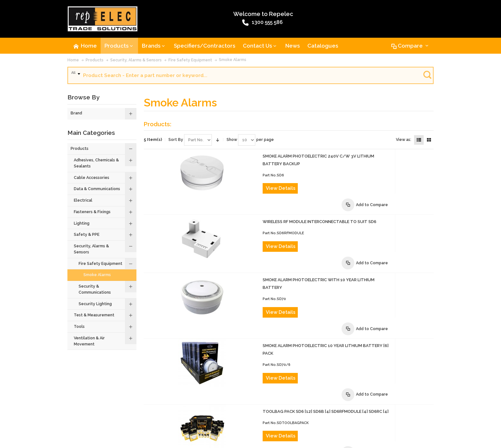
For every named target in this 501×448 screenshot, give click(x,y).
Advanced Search (134, 412)
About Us (79, 412)
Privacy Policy (333, 412)
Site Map (359, 412)
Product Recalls (171, 412)
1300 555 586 (233, 23)
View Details (261, 189)
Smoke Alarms (233, 60)
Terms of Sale (204, 412)
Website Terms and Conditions (251, 412)
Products (95, 61)
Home (73, 61)
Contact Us (103, 412)
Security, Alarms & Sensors (136, 61)
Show (232, 140)
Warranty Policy (300, 412)
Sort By (176, 140)
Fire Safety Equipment (190, 61)
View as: (404, 140)
